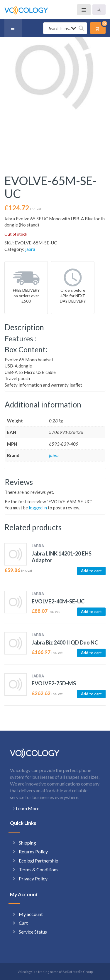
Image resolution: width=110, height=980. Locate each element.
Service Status (33, 932)
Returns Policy (33, 851)
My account (31, 914)
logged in (38, 508)
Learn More (25, 808)
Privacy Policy (33, 879)
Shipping (27, 843)
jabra (30, 249)
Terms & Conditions (39, 869)
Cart (23, 923)
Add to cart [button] (91, 571)
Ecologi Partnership (39, 861)
